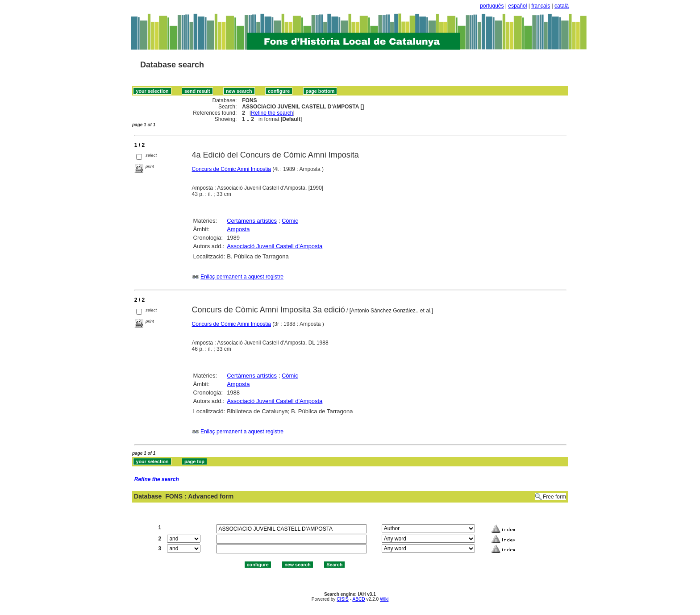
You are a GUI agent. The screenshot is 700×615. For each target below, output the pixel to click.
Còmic (290, 221)
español (517, 6)
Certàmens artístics (252, 221)
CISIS (343, 599)
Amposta (238, 229)
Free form (554, 497)
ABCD (358, 599)
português (492, 6)
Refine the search (272, 113)
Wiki (384, 599)
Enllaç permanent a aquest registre (242, 277)
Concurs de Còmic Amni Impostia (231, 169)
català (562, 6)
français (541, 6)
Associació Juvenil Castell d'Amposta (275, 246)
